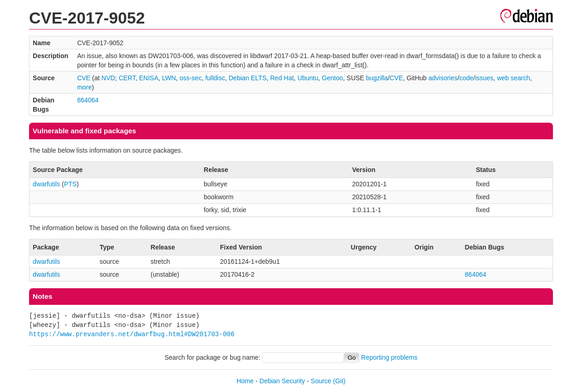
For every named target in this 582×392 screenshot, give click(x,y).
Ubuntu (308, 78)
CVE (84, 78)
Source (321, 381)
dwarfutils (46, 184)
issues (484, 78)
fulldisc (215, 78)
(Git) (339, 381)
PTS (70, 184)
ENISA (148, 78)
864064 (88, 100)
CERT (127, 78)
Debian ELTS (248, 78)
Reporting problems (389, 357)
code (466, 78)
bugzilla (377, 78)
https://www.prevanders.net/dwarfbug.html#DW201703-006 (132, 334)
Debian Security (282, 381)
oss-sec (190, 78)
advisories (443, 78)
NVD (108, 78)
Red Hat (282, 78)
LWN (169, 78)
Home (245, 381)
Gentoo (333, 78)
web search (514, 78)
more (84, 87)
